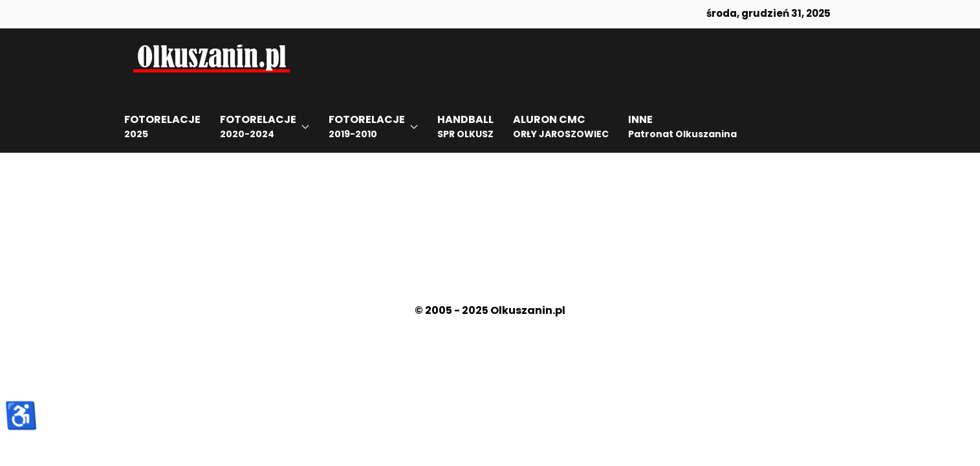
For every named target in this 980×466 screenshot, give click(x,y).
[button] (265, 127)
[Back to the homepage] (212, 55)
